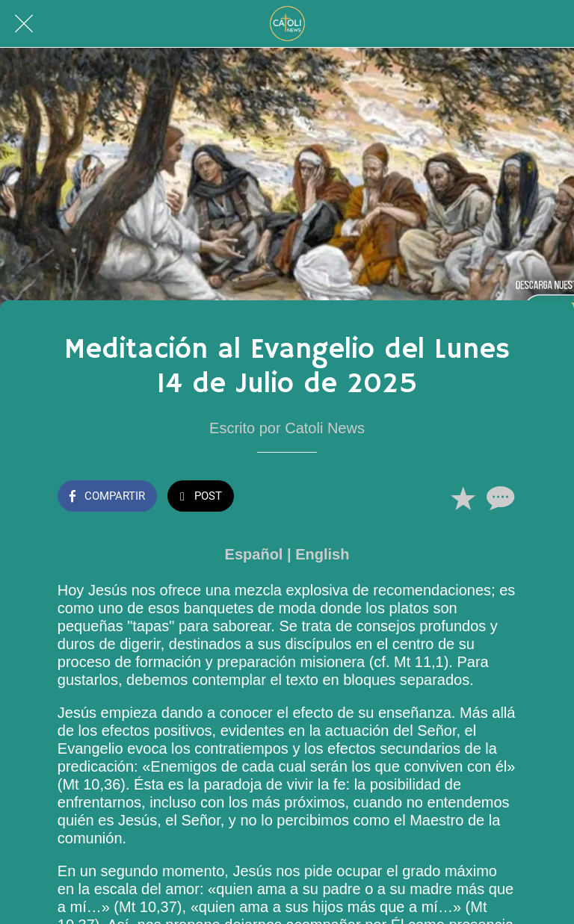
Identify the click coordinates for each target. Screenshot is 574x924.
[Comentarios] (499, 497)
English (322, 554)
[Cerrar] (24, 24)
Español (254, 554)
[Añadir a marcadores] (463, 497)
